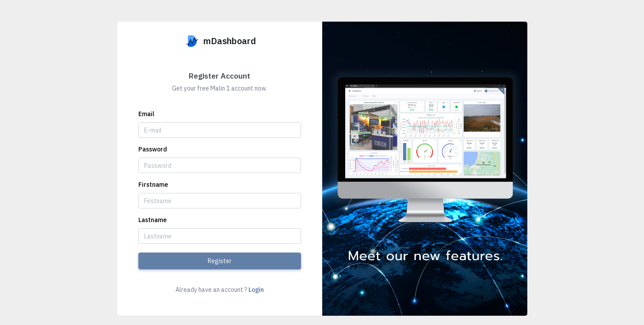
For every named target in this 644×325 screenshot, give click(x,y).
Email (146, 114)
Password (153, 149)
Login (256, 290)
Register (220, 261)
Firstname (153, 185)
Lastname (152, 220)
